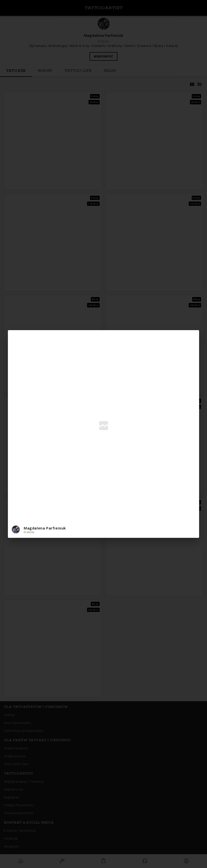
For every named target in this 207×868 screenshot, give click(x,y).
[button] (103, 530)
